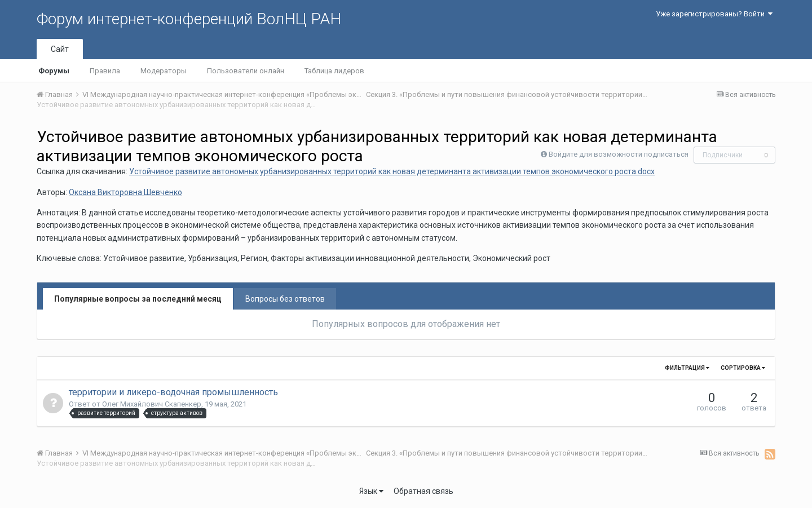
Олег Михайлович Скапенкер (152, 404)
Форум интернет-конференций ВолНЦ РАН (189, 19)
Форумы (54, 71)
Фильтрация (687, 368)
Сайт (60, 49)
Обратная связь (423, 491)
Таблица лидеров (334, 71)
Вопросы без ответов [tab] (285, 299)
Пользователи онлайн (246, 71)
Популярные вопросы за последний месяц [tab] (138, 299)
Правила (105, 71)
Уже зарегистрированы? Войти (714, 14)
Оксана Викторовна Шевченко (125, 192)
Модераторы (164, 71)
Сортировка (743, 368)
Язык (371, 491)
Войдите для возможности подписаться (619, 154)
